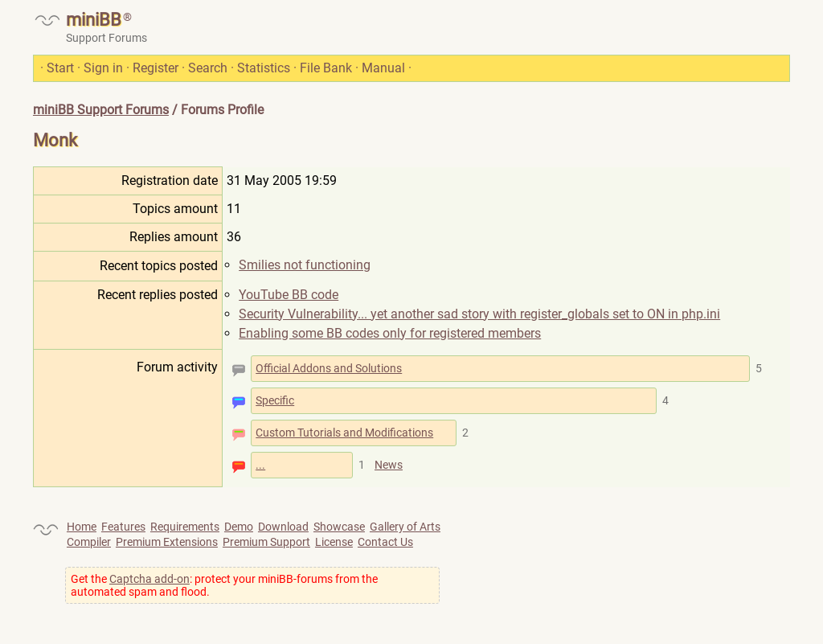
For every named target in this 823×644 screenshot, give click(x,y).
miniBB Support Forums (101, 110)
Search (208, 68)
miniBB (94, 20)
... (260, 465)
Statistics (264, 68)
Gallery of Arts (405, 527)
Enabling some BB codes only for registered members (390, 333)
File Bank (326, 68)
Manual (383, 68)
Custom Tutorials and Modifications (344, 433)
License (334, 542)
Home (82, 527)
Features (123, 527)
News (389, 465)
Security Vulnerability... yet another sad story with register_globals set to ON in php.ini (479, 314)
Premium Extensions (167, 542)
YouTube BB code (289, 295)
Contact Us (385, 542)
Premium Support (266, 542)
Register (156, 68)
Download (283, 527)
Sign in (103, 68)
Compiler (89, 542)
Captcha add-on (149, 579)
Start (60, 68)
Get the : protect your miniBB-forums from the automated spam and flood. (224, 585)
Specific (275, 400)
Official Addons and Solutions (329, 368)
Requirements (185, 527)
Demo (239, 527)
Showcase (339, 527)
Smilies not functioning (305, 265)
